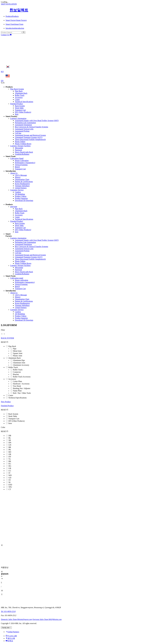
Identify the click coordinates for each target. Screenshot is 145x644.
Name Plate (17, 391)
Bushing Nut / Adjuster (22, 388)
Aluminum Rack (14, 358)
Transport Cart (14, 419)
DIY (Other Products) (16, 421)
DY (10, 457)
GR (10, 468)
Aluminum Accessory (21, 365)
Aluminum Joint (19, 363)
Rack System (13, 414)
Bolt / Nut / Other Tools (22, 393)
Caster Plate (18, 381)
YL (10, 459)
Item (10, 423)
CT (10, 489)
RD (10, 452)
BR (10, 447)
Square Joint (18, 353)
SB (10, 440)
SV (10, 480)
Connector (17, 372)
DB (10, 436)
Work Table (13, 416)
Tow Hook (17, 386)
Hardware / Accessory (21, 384)
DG (10, 466)
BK (10, 461)
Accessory (12, 379)
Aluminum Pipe (19, 360)
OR (10, 454)
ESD (10, 485)
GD (10, 478)
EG (10, 464)
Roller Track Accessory (22, 377)
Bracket (16, 374)
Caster (11, 395)
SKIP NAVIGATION (9, 4)
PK (10, 450)
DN (10, 443)
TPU (10, 487)
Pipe (15, 349)
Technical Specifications (18, 398)
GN (10, 445)
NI (9, 482)
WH (10, 475)
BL (10, 438)
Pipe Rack (12, 346)
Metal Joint (17, 351)
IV (9, 473)
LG (10, 471)
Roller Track (13, 367)
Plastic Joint (18, 356)
